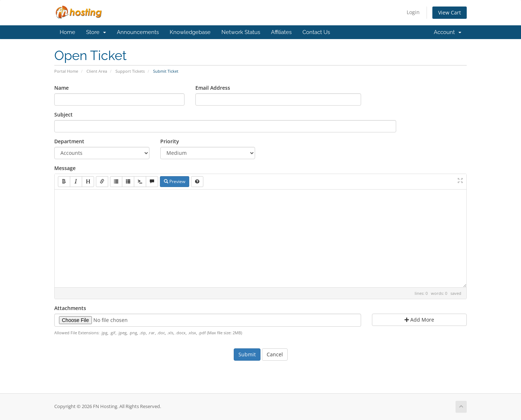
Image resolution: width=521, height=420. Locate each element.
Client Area (97, 71)
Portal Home (66, 71)
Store (96, 32)
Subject (63, 114)
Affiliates (281, 32)
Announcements (138, 32)
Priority (170, 141)
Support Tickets (130, 71)
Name (62, 88)
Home (67, 32)
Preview (175, 181)
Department (69, 141)
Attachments (70, 308)
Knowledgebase (190, 32)
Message (65, 168)
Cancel (275, 354)
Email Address (213, 88)
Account (448, 32)
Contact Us (316, 32)
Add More (419, 320)
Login (413, 12)
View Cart (450, 12)
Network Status (241, 32)
